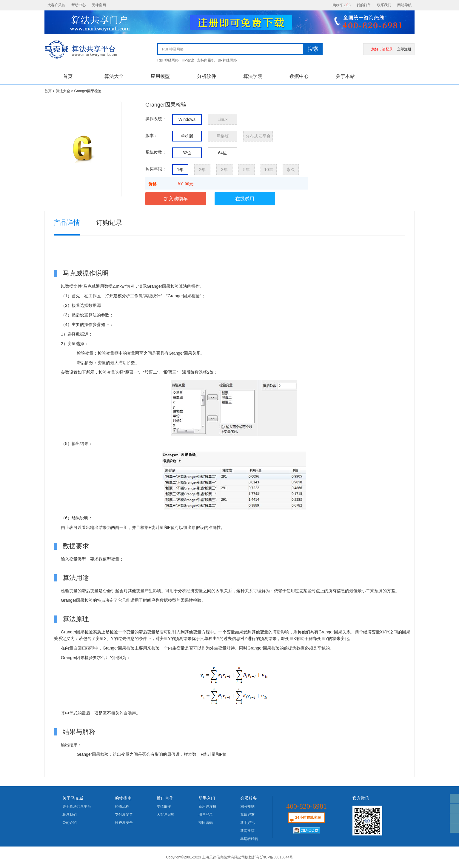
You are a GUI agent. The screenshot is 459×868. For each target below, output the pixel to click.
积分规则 (247, 807)
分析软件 (207, 76)
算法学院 (253, 76)
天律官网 (99, 5)
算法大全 (114, 76)
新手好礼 (247, 823)
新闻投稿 (247, 831)
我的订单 (364, 5)
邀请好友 (247, 815)
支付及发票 (124, 815)
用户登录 (206, 815)
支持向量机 (206, 60)
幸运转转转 (249, 839)
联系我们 (384, 5)
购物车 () (342, 5)
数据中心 (299, 76)
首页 (68, 76)
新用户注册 (207, 807)
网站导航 (404, 5)
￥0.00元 (185, 184)
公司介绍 (70, 823)
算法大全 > (65, 91)
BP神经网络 (227, 60)
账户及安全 (124, 823)
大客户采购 (56, 5)
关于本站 (345, 76)
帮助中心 (78, 5)
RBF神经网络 (168, 60)
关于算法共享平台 (77, 807)
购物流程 (122, 807)
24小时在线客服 (308, 818)
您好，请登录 (382, 49)
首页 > (50, 91)
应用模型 (160, 76)
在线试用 (245, 199)
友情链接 (164, 807)
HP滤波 (188, 60)
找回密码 (206, 823)
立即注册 (404, 49)
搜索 (313, 49)
